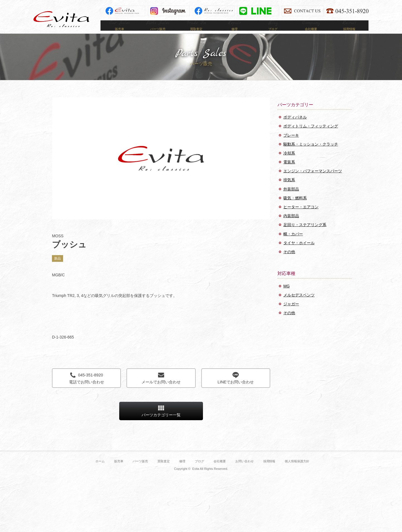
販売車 (119, 470)
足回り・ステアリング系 (305, 233)
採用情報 (269, 470)
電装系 (289, 170)
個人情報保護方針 (297, 470)
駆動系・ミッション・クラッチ (311, 153)
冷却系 (289, 161)
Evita (61, 19)
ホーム (100, 470)
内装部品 (291, 224)
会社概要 (220, 470)
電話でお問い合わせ (86, 386)
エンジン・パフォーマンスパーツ (313, 179)
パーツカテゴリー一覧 (161, 419)
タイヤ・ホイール (299, 251)
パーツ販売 (140, 470)
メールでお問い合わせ (161, 386)
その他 (289, 260)
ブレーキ (291, 144)
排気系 (289, 188)
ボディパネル (295, 125)
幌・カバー (293, 242)
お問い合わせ (245, 470)
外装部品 (291, 197)
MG (287, 294)
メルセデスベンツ (299, 303)
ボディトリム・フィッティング (311, 134)
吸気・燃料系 (295, 206)
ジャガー (291, 312)
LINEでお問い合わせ (236, 386)
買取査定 (164, 470)
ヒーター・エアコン (301, 215)
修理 (182, 470)
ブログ (199, 470)
